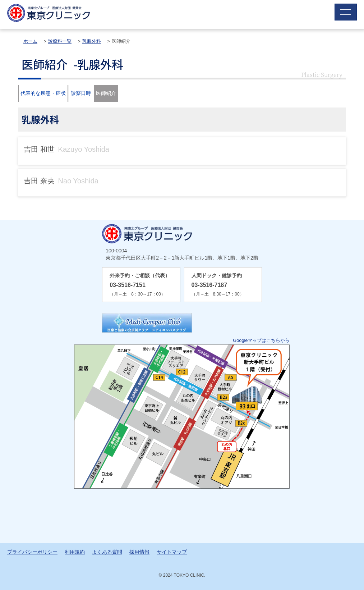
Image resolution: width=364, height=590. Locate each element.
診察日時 (81, 93)
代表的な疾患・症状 (43, 93)
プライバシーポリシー (32, 552)
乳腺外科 (92, 41)
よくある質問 (107, 552)
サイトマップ (172, 552)
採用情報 (139, 552)
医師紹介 (106, 93)
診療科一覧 (60, 41)
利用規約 (75, 552)
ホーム (30, 41)
